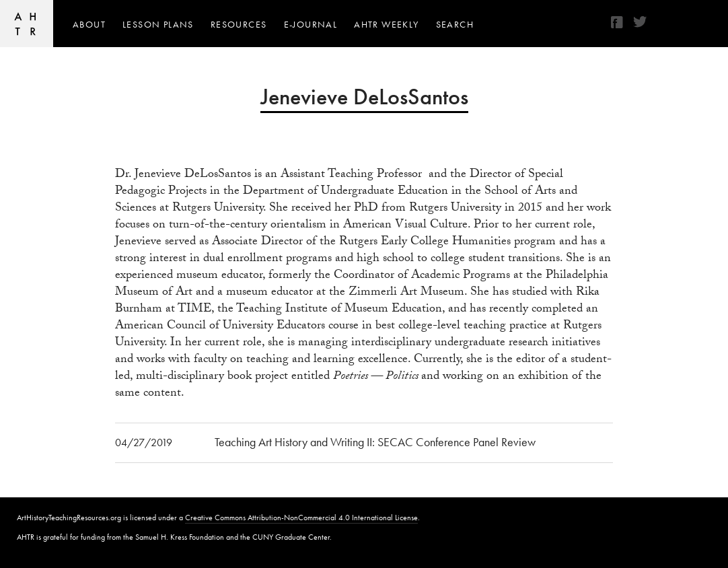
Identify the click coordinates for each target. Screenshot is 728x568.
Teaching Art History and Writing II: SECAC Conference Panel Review (375, 442)
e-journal (311, 24)
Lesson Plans (158, 24)
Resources (239, 24)
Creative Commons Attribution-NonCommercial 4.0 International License (301, 518)
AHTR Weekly (386, 24)
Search (455, 24)
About (89, 24)
